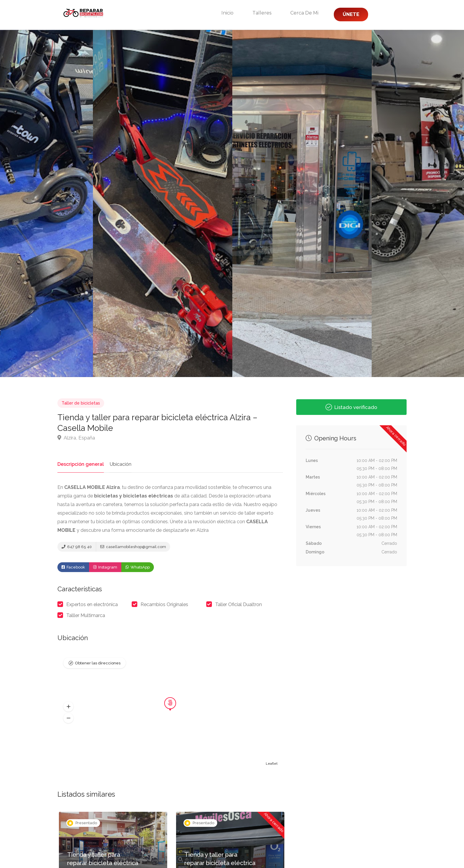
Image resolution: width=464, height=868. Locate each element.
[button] (68, 707)
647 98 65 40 (77, 547)
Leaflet (272, 765)
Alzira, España (76, 438)
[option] (302, 203)
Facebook (73, 568)
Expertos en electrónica (92, 605)
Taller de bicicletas (81, 403)
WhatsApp (138, 568)
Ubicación (118, 464)
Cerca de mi (304, 13)
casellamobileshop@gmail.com (133, 547)
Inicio (227, 13)
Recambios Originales (164, 605)
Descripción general (79, 464)
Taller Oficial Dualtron (239, 605)
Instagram (105, 568)
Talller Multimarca (86, 616)
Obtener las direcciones (98, 664)
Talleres (262, 13)
